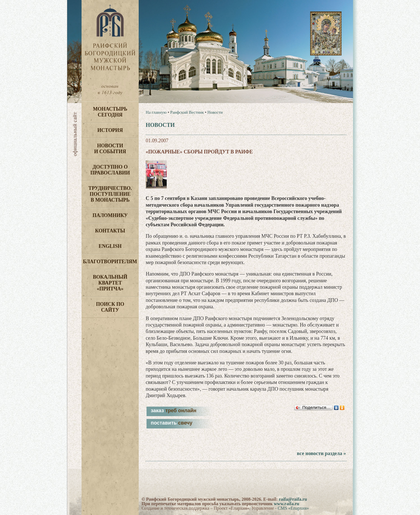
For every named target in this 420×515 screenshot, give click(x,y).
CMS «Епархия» (293, 508)
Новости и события (110, 149)
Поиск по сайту (110, 307)
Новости (215, 112)
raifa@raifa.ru (293, 499)
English (110, 246)
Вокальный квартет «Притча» (110, 283)
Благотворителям (110, 262)
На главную (156, 112)
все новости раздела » (321, 453)
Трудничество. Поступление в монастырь (110, 194)
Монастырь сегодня (110, 112)
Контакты (110, 231)
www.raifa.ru (286, 504)
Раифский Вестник (187, 112)
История (110, 130)
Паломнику (110, 215)
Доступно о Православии (110, 170)
